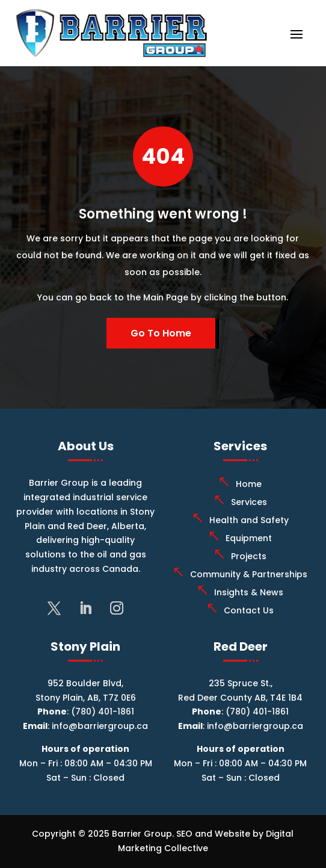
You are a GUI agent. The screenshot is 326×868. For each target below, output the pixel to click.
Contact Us (249, 610)
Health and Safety (249, 520)
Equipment (249, 538)
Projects (249, 556)
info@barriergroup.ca (100, 726)
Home (249, 484)
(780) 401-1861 (103, 711)
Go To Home (161, 333)
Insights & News (249, 592)
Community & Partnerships (249, 574)
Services (249, 502)
